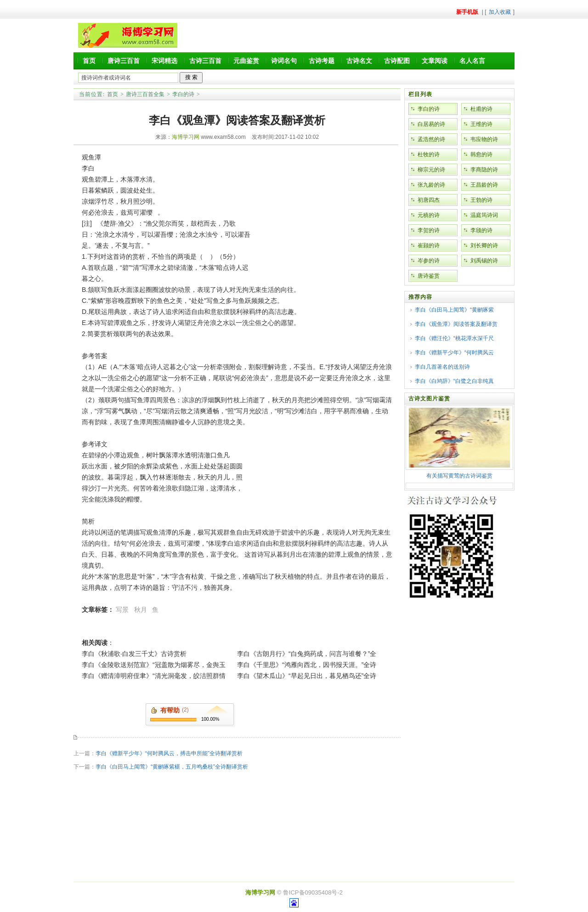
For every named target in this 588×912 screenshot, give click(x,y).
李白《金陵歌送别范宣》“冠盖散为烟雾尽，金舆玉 (154, 665)
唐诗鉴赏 (429, 276)
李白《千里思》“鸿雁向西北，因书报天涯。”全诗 (307, 665)
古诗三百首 (205, 61)
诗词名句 (284, 61)
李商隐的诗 (484, 170)
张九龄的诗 (431, 185)
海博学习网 (186, 137)
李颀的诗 (481, 230)
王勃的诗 (481, 200)
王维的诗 (481, 124)
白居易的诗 (431, 124)
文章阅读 (435, 61)
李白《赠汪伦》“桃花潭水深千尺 (454, 338)
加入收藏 (500, 12)
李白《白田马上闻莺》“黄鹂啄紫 (454, 310)
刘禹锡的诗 (484, 261)
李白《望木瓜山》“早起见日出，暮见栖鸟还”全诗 (307, 676)
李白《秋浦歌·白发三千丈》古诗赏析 (134, 654)
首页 (89, 61)
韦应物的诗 (484, 139)
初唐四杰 (429, 200)
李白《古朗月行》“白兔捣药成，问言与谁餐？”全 (307, 654)
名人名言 (472, 61)
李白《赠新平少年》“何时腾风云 (454, 353)
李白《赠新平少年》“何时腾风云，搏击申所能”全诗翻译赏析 (169, 753)
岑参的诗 (429, 261)
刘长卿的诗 (484, 245)
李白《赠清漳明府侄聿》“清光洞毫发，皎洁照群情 (154, 676)
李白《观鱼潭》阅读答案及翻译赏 (456, 324)
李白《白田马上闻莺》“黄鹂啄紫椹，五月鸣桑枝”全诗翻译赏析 (172, 767)
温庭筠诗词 (484, 215)
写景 (122, 610)
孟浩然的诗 (431, 139)
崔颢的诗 (429, 245)
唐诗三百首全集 (145, 94)
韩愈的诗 (481, 154)
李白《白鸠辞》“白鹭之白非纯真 (454, 381)
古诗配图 (397, 61)
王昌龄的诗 (484, 185)
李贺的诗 (429, 230)
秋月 (141, 610)
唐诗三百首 (124, 61)
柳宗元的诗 (431, 170)
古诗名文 (359, 61)
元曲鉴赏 (246, 61)
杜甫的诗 (481, 109)
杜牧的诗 (429, 154)
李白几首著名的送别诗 (442, 367)
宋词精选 (164, 61)
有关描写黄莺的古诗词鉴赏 (459, 476)
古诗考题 (322, 61)
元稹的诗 (429, 215)
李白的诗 (183, 94)
